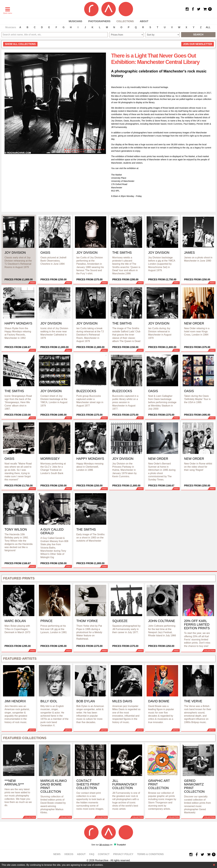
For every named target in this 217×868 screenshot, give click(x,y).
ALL (208, 27)
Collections (125, 21)
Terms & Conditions (150, 854)
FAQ (92, 854)
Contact (104, 854)
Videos (69, 854)
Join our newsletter (198, 44)
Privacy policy (123, 854)
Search (198, 35)
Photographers (99, 21)
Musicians (75, 21)
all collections (20, 44)
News (57, 854)
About (144, 21)
